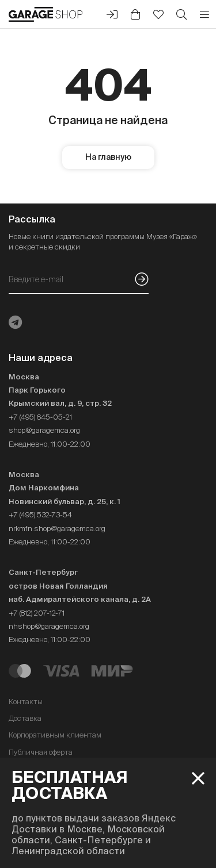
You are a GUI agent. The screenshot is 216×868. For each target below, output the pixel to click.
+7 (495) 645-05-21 (40, 417)
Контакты (26, 702)
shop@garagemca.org (44, 430)
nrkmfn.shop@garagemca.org (57, 529)
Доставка (25, 718)
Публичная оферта (41, 752)
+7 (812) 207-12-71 (37, 613)
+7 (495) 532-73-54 (40, 515)
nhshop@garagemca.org (49, 626)
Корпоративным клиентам (55, 735)
